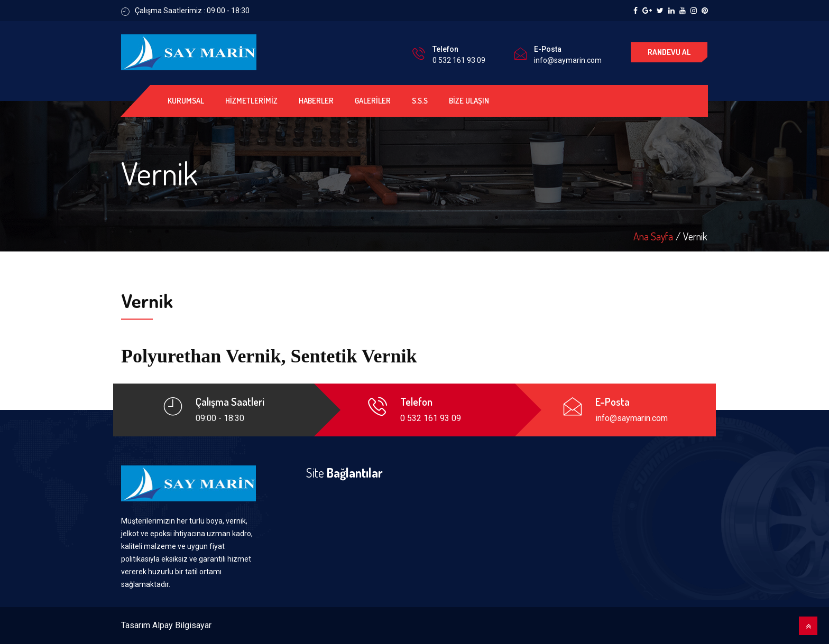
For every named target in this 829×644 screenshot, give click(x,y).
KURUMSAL (186, 101)
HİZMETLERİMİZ (251, 101)
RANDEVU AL (669, 52)
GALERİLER (373, 101)
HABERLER (316, 101)
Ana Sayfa (653, 236)
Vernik (695, 236)
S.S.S (420, 101)
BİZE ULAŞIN (469, 101)
